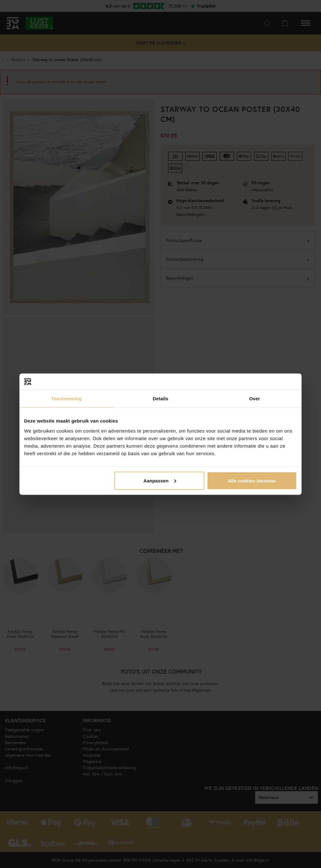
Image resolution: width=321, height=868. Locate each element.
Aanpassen (160, 480)
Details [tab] (160, 399)
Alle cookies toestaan (252, 480)
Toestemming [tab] (66, 399)
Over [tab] (255, 399)
